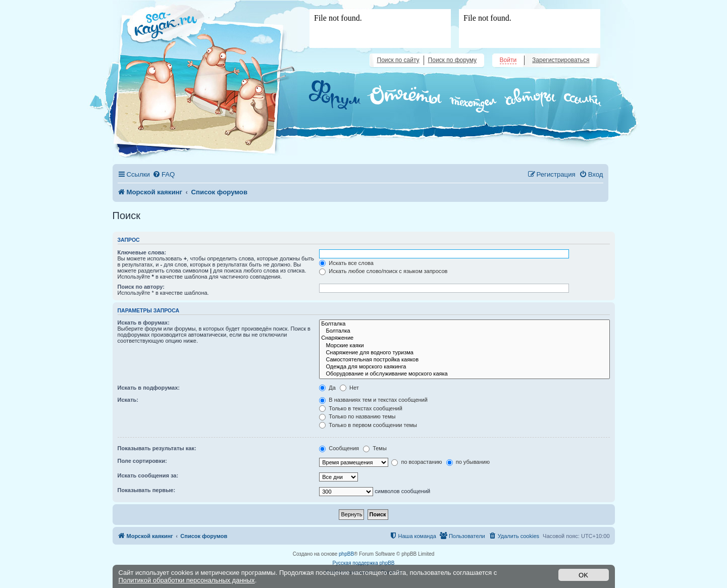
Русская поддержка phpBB (363, 563)
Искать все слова (346, 263)
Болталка (464, 324)
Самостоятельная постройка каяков (464, 360)
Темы (375, 448)
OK (583, 575)
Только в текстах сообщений (361, 408)
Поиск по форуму (452, 60)
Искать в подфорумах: (149, 388)
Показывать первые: (147, 490)
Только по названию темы (357, 416)
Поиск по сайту (398, 60)
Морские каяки (464, 346)
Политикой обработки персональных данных (187, 580)
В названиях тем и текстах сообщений (373, 400)
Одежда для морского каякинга (464, 367)
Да (327, 388)
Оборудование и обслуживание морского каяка (464, 374)
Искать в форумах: (144, 323)
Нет (349, 388)
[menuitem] (164, 174)
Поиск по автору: (141, 287)
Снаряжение (464, 338)
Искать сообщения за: (148, 475)
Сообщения (339, 448)
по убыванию (468, 462)
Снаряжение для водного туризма (464, 353)
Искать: (128, 400)
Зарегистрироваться (561, 60)
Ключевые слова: (142, 252)
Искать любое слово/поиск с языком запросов (383, 271)
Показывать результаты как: (157, 448)
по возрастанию (417, 462)
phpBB (346, 554)
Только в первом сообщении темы (368, 425)
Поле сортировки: (142, 461)
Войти (508, 60)
